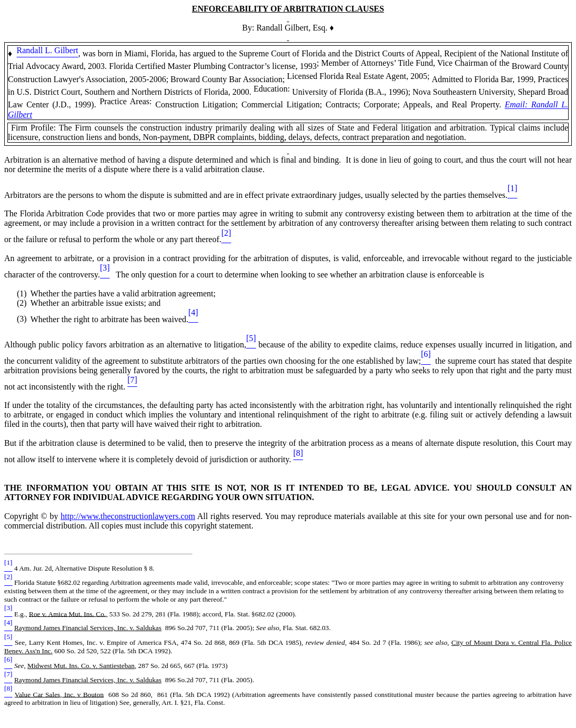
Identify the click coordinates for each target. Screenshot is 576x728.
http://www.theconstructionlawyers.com (128, 516)
